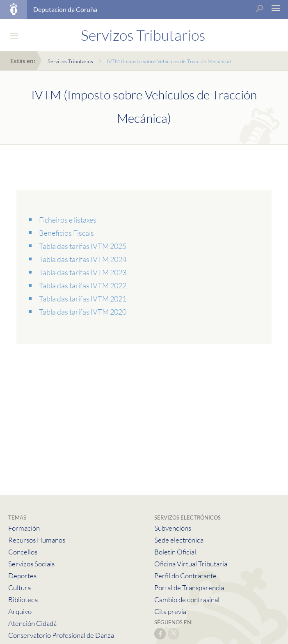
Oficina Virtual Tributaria (191, 564)
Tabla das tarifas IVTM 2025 (83, 246)
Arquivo (20, 611)
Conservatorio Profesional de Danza (61, 635)
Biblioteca (23, 599)
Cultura (19, 588)
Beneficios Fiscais (66, 233)
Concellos (23, 552)
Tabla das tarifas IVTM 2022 (83, 285)
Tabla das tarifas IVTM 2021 (83, 299)
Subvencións (173, 528)
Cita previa (170, 611)
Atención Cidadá (32, 623)
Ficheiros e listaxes (68, 220)
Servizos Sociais (31, 564)
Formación (24, 528)
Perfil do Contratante (185, 576)
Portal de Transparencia (189, 588)
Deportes (22, 576)
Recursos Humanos (37, 540)
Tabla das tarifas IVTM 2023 (83, 272)
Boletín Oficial (175, 552)
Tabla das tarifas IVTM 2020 (83, 312)
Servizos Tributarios (70, 61)
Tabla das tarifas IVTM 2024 (83, 259)
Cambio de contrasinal (187, 599)
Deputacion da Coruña (65, 9)
